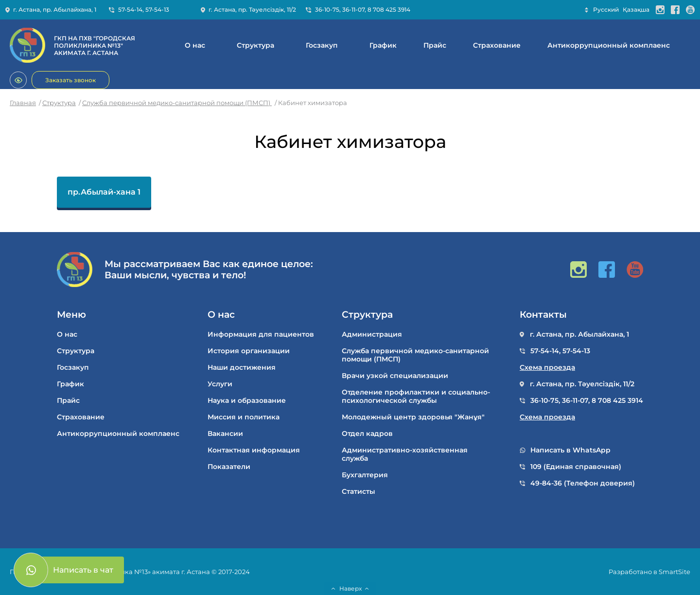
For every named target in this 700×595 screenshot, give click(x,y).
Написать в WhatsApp (570, 450)
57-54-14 (130, 9)
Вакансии (225, 434)
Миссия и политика (244, 417)
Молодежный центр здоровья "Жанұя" (413, 417)
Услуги (220, 384)
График (383, 45)
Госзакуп (322, 45)
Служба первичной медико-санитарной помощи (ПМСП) (177, 103)
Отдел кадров (367, 434)
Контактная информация (254, 450)
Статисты (359, 492)
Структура (255, 45)
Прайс (435, 45)
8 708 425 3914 (389, 9)
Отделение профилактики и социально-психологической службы (416, 397)
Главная (23, 103)
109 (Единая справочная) (576, 467)
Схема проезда (547, 368)
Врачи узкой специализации (395, 376)
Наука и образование (247, 401)
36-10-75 (327, 9)
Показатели (229, 467)
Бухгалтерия (365, 475)
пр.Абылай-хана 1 (104, 192)
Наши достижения (242, 368)
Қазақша (636, 9)
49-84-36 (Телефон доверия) (583, 483)
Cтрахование (497, 45)
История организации (249, 351)
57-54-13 (157, 9)
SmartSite (674, 572)
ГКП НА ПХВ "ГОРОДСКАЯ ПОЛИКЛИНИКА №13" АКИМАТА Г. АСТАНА (95, 45)
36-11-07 (353, 9)
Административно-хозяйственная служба (405, 454)
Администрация (372, 334)
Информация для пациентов (261, 334)
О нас (195, 45)
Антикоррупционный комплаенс (609, 45)
